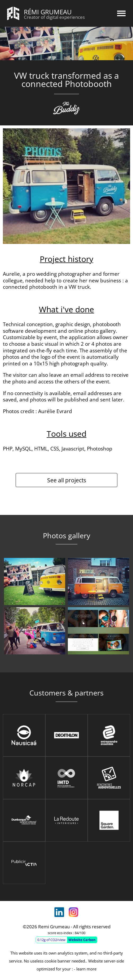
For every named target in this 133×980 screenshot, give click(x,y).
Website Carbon (82, 940)
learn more (86, 969)
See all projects (67, 480)
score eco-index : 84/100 (66, 933)
